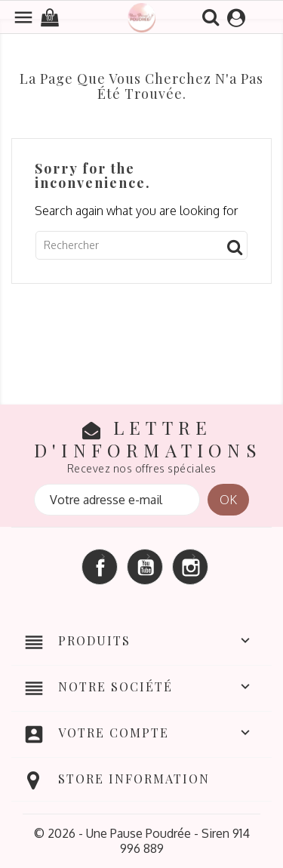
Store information (134, 779)
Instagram (190, 567)
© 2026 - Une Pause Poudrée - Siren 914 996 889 (142, 841)
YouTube (145, 567)
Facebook (100, 567)
